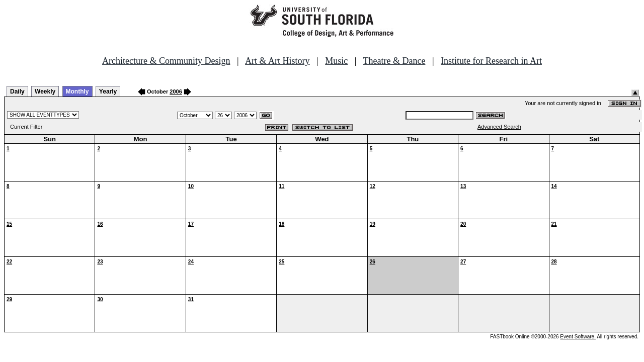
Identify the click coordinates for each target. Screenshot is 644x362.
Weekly (45, 92)
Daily (17, 92)
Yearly (108, 92)
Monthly (77, 92)
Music (336, 61)
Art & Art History (277, 61)
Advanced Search (499, 127)
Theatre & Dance (394, 61)
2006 (176, 92)
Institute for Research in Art (491, 61)
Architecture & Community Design (166, 61)
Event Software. (578, 337)
